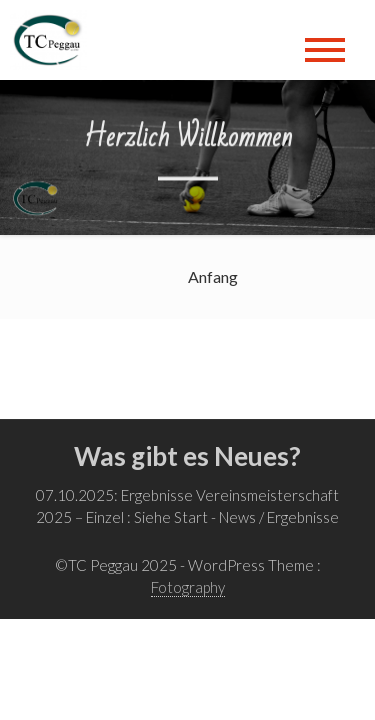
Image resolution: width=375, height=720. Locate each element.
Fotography (188, 587)
